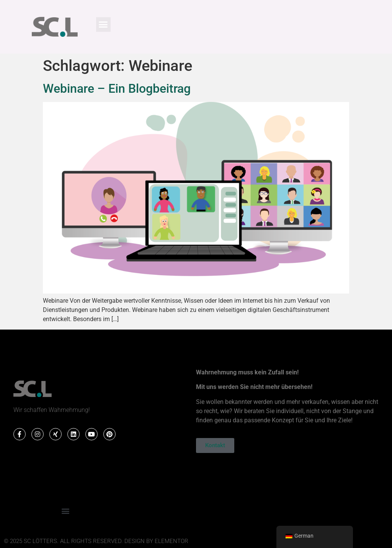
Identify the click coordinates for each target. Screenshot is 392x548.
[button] (103, 25)
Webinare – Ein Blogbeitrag (117, 89)
